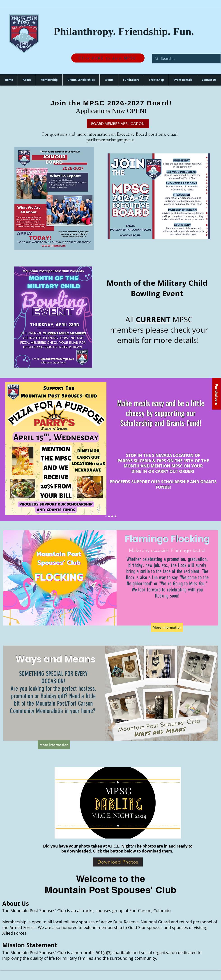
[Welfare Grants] (109, 516)
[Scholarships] (112, 516)
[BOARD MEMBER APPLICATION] (118, 124)
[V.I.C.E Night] (115, 516)
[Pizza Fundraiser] (106, 516)
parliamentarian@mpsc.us (110, 140)
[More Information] (167, 627)
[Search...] (186, 59)
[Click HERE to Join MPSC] (108, 58)
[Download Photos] (118, 862)
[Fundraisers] (216, 394)
